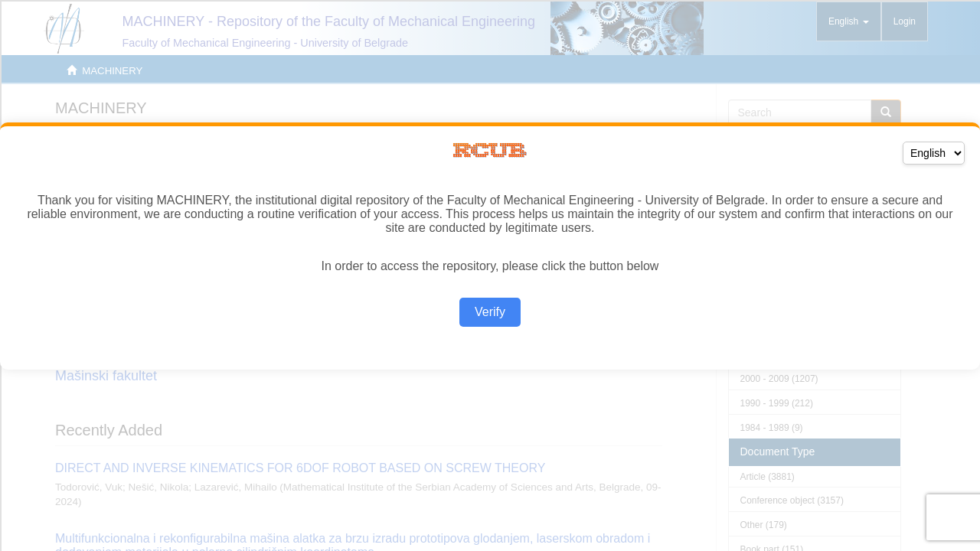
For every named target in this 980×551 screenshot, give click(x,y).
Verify (490, 312)
